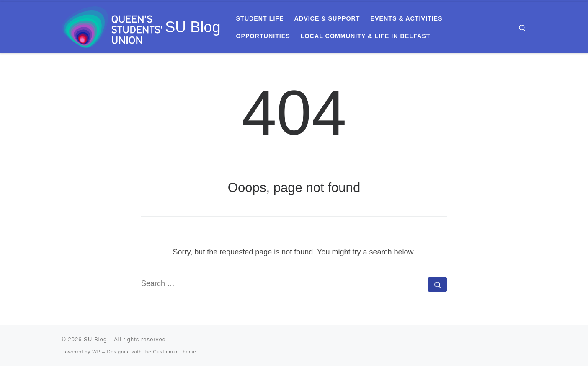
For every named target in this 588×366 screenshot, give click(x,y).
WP (96, 352)
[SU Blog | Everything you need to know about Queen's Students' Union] (112, 26)
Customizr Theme (175, 352)
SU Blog (95, 339)
